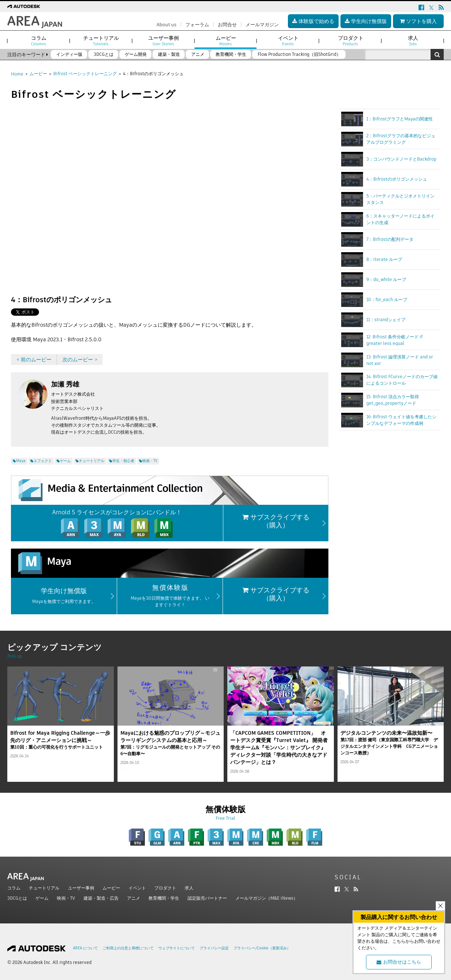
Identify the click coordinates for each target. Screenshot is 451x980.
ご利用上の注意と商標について (128, 948)
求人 (189, 888)
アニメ (134, 898)
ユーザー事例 (81, 888)
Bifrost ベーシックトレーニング (85, 74)
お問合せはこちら (399, 962)
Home (17, 74)
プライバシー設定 (214, 948)
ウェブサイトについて (177, 948)
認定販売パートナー (207, 898)
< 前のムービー (34, 360)
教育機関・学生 (164, 898)
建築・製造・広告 (101, 898)
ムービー (38, 74)
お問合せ (227, 25)
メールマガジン (262, 25)
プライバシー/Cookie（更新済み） (262, 948)
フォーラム (197, 25)
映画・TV (66, 898)
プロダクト (165, 888)
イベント (137, 888)
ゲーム (42, 898)
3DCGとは (17, 898)
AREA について (85, 948)
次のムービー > (80, 360)
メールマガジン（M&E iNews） (267, 898)
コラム (14, 888)
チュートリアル (44, 888)
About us (167, 25)
